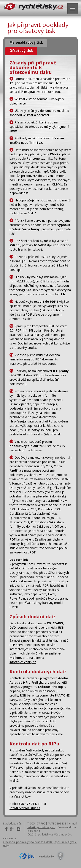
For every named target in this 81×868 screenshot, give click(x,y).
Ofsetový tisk (21, 51)
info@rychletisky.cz (23, 662)
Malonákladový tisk (26, 43)
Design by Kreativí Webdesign (52, 856)
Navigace (74, 8)
